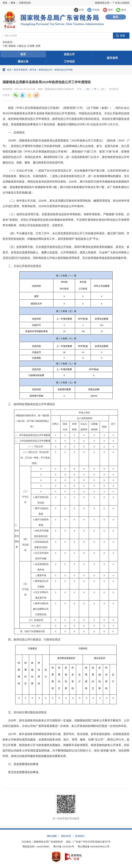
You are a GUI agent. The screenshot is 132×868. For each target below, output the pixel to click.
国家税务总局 (102, 3)
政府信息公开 (46, 70)
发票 (38, 46)
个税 (5, 46)
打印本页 (114, 89)
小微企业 (21, 46)
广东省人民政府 (121, 3)
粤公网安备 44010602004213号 (94, 847)
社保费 (31, 46)
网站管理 (66, 836)
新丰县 (33, 70)
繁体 (13, 3)
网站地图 (52, 836)
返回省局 (112, 58)
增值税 (12, 46)
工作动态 (69, 61)
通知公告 (23, 61)
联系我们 (80, 836)
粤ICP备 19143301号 (64, 847)
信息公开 (69, 54)
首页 (23, 54)
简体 (5, 3)
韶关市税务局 (21, 70)
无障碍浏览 (25, 3)
